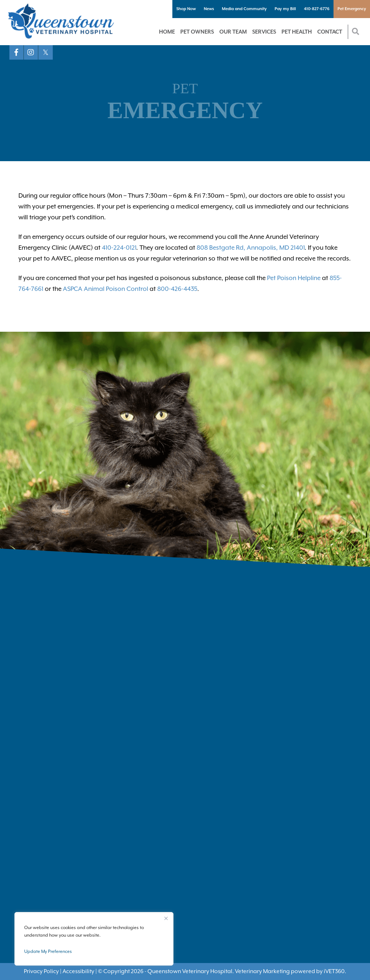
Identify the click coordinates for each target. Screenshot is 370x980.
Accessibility (78, 971)
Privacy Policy (41, 971)
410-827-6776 (317, 9)
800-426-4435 (177, 289)
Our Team (233, 32)
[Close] (166, 918)
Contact (330, 32)
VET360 (334, 971)
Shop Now (186, 9)
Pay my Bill (285, 9)
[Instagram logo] (31, 52)
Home (167, 32)
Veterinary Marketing (262, 971)
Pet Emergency (352, 9)
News (209, 9)
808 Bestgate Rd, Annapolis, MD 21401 (251, 248)
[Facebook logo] (17, 52)
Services (264, 32)
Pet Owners (197, 32)
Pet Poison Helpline (294, 278)
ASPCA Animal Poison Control (106, 289)
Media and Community (244, 9)
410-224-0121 (119, 248)
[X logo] (46, 52)
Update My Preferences (48, 951)
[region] (94, 939)
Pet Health (297, 32)
